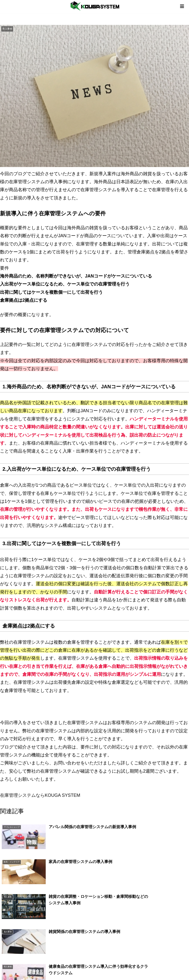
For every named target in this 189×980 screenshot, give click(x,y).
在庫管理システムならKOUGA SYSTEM (40, 795)
